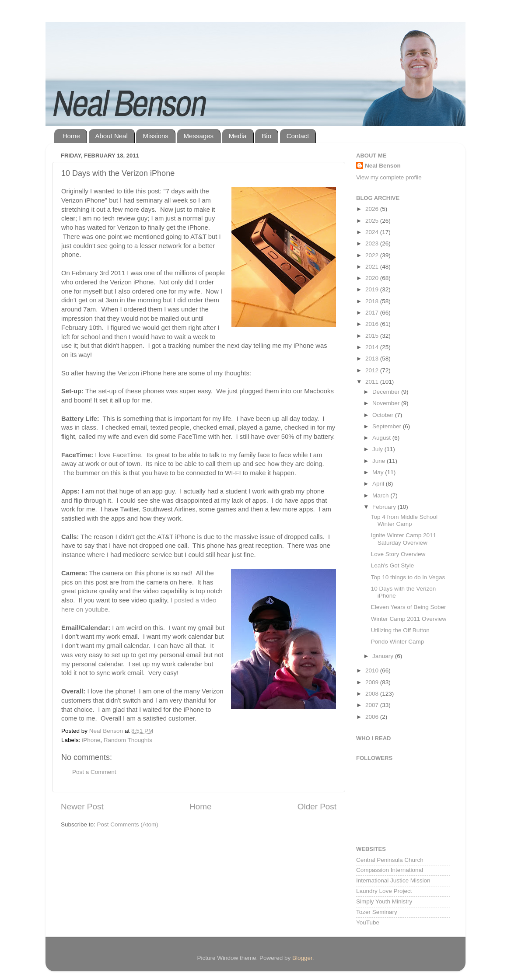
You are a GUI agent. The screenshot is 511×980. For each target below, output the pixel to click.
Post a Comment (94, 772)
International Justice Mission (393, 880)
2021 (373, 267)
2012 (373, 370)
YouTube (368, 922)
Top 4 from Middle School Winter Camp (404, 520)
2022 (373, 255)
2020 (373, 278)
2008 (373, 694)
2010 (373, 670)
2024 (373, 232)
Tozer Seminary (377, 912)
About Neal (112, 136)
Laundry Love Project (384, 891)
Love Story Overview (398, 554)
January (384, 656)
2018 (373, 301)
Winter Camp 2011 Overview (409, 619)
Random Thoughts (128, 740)
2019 (373, 289)
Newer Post (82, 807)
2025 (373, 221)
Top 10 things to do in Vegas (408, 577)
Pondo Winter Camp (398, 642)
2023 (373, 243)
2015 (373, 336)
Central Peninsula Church (390, 860)
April (379, 484)
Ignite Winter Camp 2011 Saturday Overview (404, 539)
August (382, 438)
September (388, 426)
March (381, 495)
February (385, 507)
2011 (373, 382)
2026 (373, 209)
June (380, 461)
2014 (373, 347)
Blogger (302, 958)
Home (71, 136)
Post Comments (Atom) (128, 824)
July (378, 449)
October (384, 415)
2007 (373, 705)
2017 (373, 313)
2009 (373, 682)
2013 (373, 359)
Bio (266, 136)
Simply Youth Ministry (384, 901)
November (387, 403)
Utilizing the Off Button (400, 630)
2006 (373, 717)
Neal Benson (383, 166)
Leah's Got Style (393, 565)
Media (238, 136)
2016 (373, 324)
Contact (298, 136)
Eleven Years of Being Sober (409, 607)
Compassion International (390, 870)
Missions (155, 136)
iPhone (91, 740)
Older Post (317, 807)
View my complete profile (389, 177)
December (387, 392)
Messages (199, 136)
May (379, 472)
